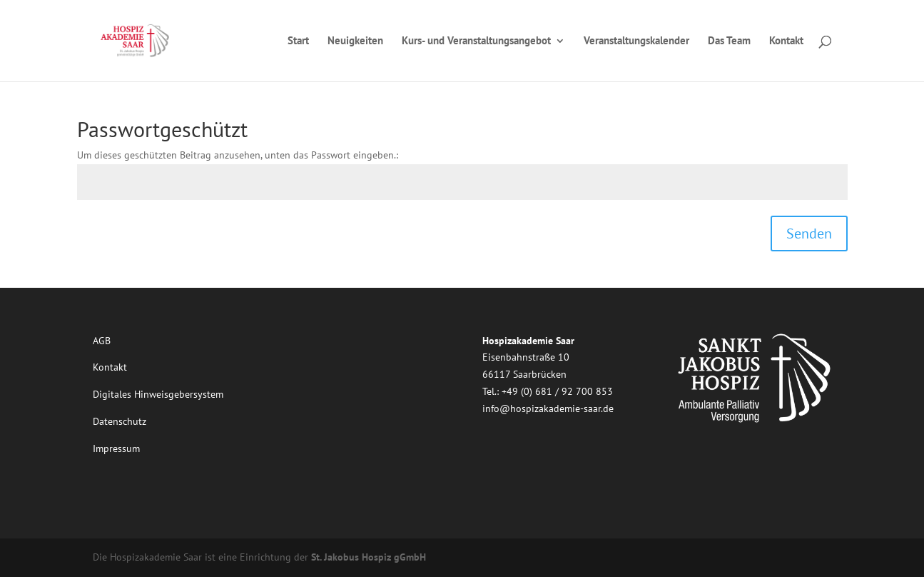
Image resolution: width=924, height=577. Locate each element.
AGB (102, 341)
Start (298, 41)
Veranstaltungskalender (636, 41)
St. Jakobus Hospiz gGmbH (369, 557)
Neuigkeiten (355, 41)
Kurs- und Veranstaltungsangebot (476, 41)
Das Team (729, 41)
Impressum (116, 448)
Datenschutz (120, 421)
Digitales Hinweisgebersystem (158, 394)
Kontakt (786, 41)
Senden (809, 234)
